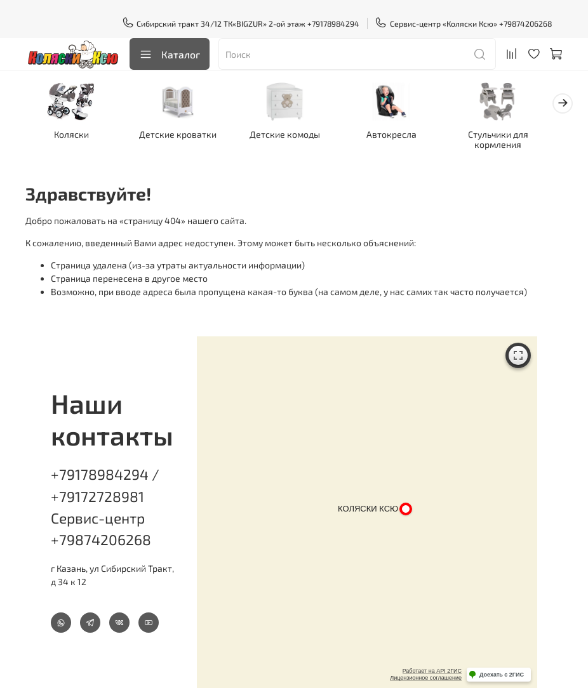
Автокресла (405, 135)
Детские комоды (294, 135)
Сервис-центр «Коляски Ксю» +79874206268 (463, 23)
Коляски (73, 135)
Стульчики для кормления (515, 141)
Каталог (170, 54)
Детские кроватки (184, 135)
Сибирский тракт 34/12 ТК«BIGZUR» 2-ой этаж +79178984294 (241, 23)
